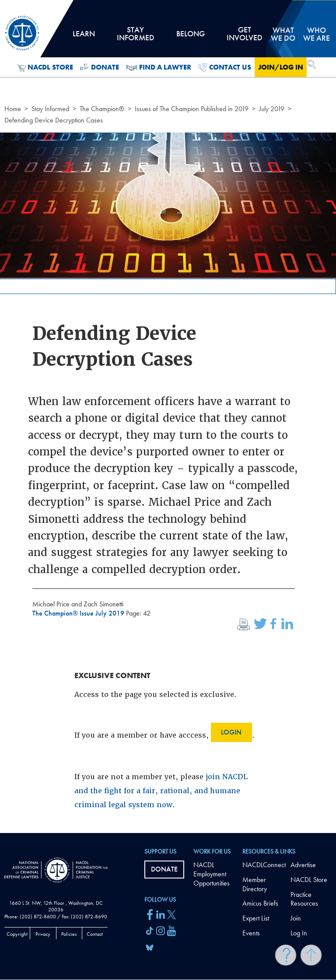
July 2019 (272, 109)
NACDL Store (45, 67)
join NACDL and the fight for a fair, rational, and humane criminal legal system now (161, 791)
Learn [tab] (84, 37)
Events (251, 933)
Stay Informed (50, 109)
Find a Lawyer (159, 67)
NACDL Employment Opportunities (212, 874)
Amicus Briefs (260, 903)
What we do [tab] (283, 34)
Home (13, 109)
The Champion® (102, 109)
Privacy (43, 934)
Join (296, 918)
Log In (299, 933)
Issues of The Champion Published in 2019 (192, 109)
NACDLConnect (264, 865)
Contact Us (225, 67)
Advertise (303, 865)
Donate (100, 67)
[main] (168, 416)
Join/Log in (281, 67)
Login (231, 732)
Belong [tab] (190, 37)
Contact (95, 934)
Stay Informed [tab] (135, 37)
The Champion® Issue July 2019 (79, 613)
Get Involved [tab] (245, 37)
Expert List (256, 918)
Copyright (17, 934)
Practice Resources (304, 899)
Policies (69, 934)
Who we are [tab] (317, 34)
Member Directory (255, 884)
